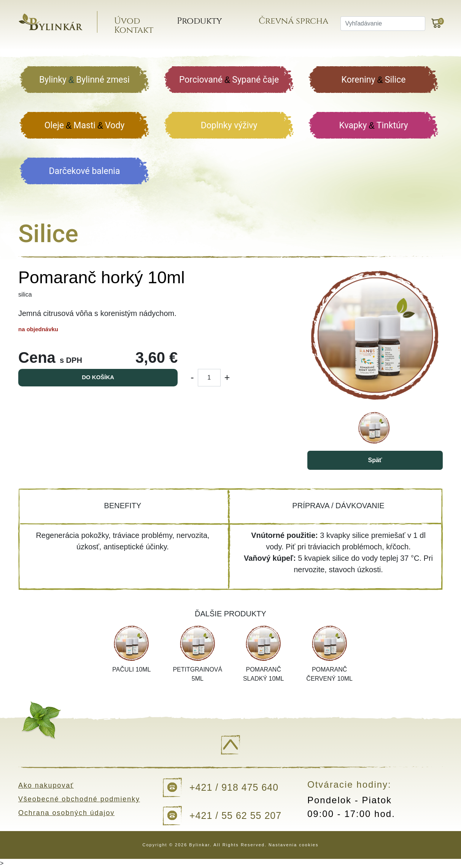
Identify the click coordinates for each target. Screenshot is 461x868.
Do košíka (98, 377)
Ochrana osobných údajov (67, 813)
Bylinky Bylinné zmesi (84, 80)
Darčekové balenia (85, 171)
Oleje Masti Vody (85, 126)
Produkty (202, 22)
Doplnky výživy (229, 125)
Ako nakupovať (46, 785)
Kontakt (137, 31)
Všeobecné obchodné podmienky (79, 799)
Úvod (130, 22)
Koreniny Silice (374, 80)
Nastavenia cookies (293, 845)
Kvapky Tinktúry (373, 126)
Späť (375, 460)
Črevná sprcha (295, 22)
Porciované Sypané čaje (229, 80)
